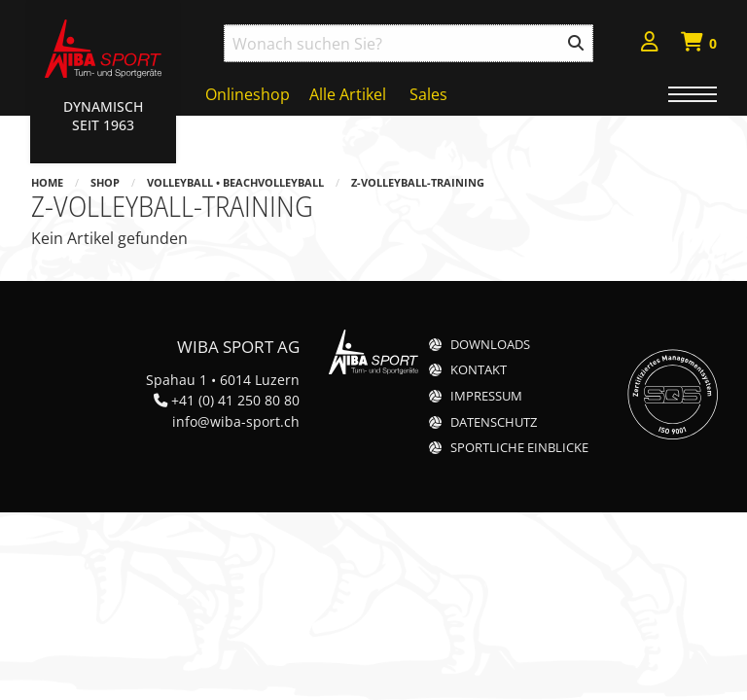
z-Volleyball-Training (418, 182)
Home (47, 182)
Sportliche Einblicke (519, 448)
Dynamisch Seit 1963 (103, 116)
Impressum (486, 396)
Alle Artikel (348, 94)
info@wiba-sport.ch (236, 421)
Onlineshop (248, 94)
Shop (105, 182)
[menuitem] (650, 44)
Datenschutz (494, 422)
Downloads (490, 345)
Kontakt (479, 370)
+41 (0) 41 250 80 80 (235, 400)
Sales (428, 94)
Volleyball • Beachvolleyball (235, 182)
